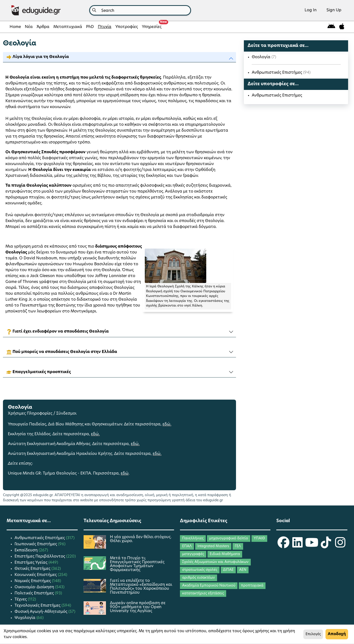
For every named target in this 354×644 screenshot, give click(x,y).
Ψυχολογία (25, 618)
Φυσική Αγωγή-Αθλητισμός (41, 612)
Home (15, 27)
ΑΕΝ (243, 570)
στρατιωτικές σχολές (200, 570)
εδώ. (167, 424)
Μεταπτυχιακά (68, 27)
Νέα (29, 27)
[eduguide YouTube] (312, 546)
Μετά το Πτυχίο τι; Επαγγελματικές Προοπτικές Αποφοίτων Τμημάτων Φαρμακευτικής (137, 564)
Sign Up (334, 10)
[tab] (119, 57)
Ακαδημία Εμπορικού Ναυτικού (209, 586)
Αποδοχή (337, 634)
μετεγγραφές (193, 554)
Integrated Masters (213, 546)
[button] (119, 57)
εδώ (125, 474)
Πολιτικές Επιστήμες (35, 593)
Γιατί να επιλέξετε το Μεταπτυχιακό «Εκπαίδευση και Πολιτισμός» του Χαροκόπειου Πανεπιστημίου (141, 587)
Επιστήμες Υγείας (31, 563)
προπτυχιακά (252, 586)
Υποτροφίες (127, 27)
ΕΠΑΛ (187, 546)
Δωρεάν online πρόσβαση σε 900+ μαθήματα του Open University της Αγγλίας (138, 607)
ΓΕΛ (238, 546)
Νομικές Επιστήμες (33, 581)
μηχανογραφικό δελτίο (229, 539)
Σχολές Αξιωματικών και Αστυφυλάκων (215, 562)
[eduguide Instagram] (340, 546)
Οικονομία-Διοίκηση (35, 587)
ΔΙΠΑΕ (228, 570)
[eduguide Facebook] (283, 546)
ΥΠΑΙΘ (259, 539)
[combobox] (140, 10)
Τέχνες (21, 600)
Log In (311, 10)
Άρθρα (43, 27)
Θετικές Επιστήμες (33, 569)
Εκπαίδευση (27, 550)
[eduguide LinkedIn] (297, 546)
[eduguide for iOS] (342, 27)
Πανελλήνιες (193, 539)
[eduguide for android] (331, 27)
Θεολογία (262, 57)
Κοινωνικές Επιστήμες (36, 575)
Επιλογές (313, 634)
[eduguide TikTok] (326, 546)
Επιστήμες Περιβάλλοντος (40, 557)
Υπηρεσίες (153, 26)
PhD (90, 27)
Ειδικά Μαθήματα (225, 554)
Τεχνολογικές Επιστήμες (38, 606)
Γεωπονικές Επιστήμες (36, 544)
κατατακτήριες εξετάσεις (203, 594)
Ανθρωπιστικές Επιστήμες (277, 73)
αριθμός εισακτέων (199, 578)
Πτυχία (105, 27)
